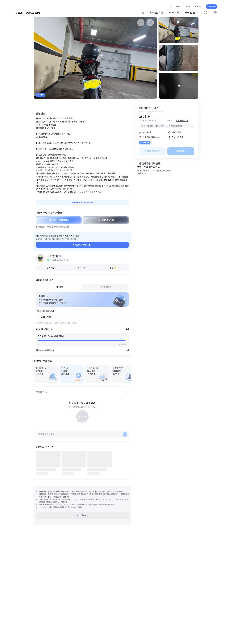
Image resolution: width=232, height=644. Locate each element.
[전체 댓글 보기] (127, 392)
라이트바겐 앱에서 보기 (82, 245)
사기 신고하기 (82, 515)
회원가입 (198, 6)
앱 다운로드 (212, 6)
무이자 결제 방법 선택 (45, 311)
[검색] (206, 12)
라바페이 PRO (105, 287)
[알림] (215, 12)
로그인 (188, 6)
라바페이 (59, 287)
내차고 (179, 6)
